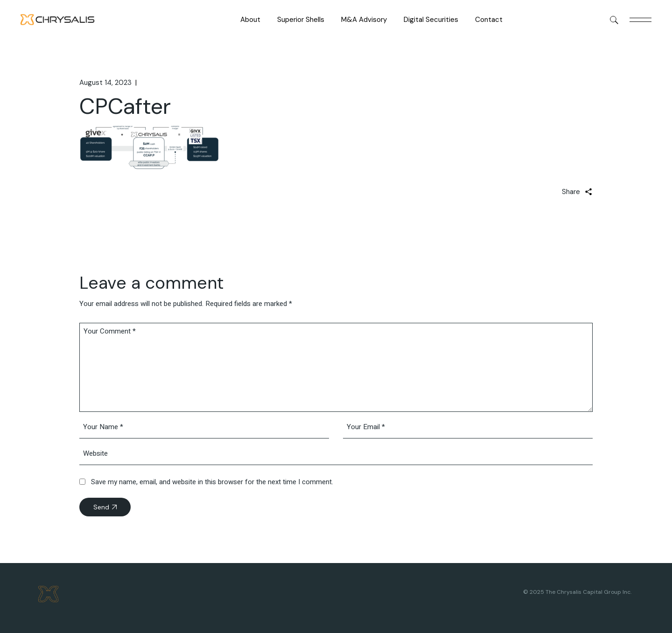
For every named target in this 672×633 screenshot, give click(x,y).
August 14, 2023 (105, 83)
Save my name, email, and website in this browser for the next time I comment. (212, 482)
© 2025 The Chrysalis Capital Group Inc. (577, 592)
